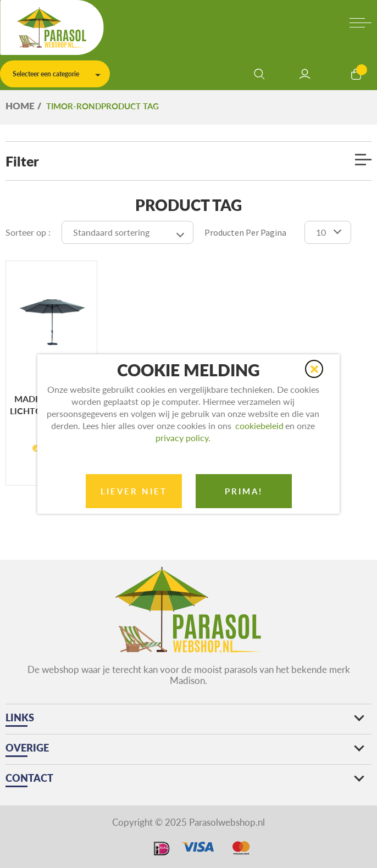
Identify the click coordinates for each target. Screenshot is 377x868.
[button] (314, 369)
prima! (244, 491)
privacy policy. (183, 438)
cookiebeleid (259, 425)
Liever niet (134, 491)
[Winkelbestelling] (127, 232)
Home (20, 106)
